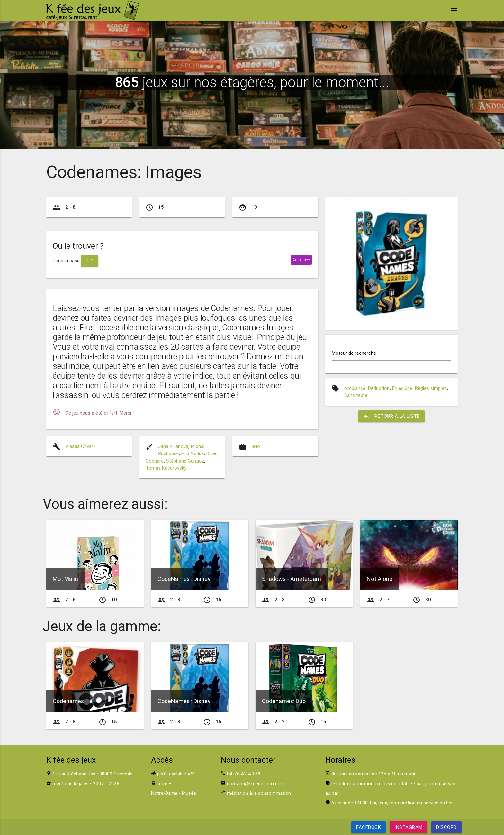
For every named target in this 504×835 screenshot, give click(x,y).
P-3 (90, 261)
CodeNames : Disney (184, 579)
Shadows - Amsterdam (292, 579)
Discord (446, 827)
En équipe (402, 388)
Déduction (379, 388)
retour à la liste (392, 416)
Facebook (369, 827)
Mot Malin (65, 579)
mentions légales (71, 783)
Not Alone (380, 579)
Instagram (409, 827)
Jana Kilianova (173, 446)
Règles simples (431, 388)
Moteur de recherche (354, 353)
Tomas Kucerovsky (166, 468)
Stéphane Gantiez (185, 461)
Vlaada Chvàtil (80, 446)
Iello (256, 446)
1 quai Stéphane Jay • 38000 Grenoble (92, 774)
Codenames (68, 701)
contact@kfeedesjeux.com (256, 783)
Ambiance (355, 388)
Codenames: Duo (284, 701)
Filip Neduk (193, 453)
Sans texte (356, 395)
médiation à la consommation (259, 793)
